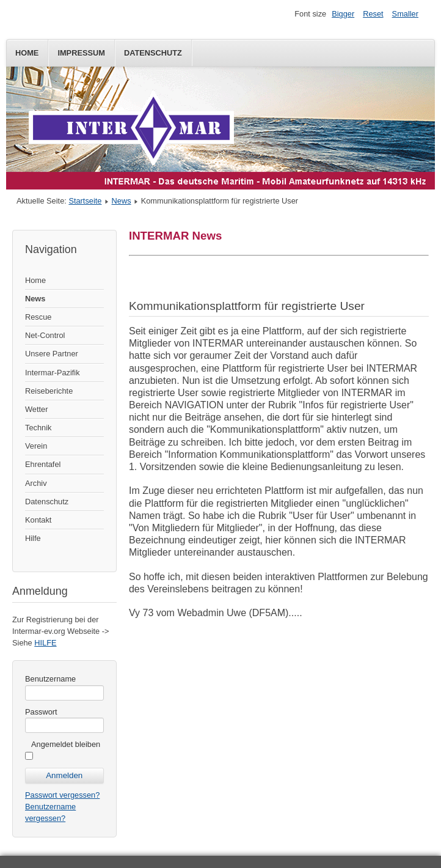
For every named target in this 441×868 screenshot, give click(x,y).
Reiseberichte (49, 391)
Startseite (85, 201)
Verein (36, 446)
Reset (373, 14)
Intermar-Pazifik (53, 373)
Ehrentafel (43, 464)
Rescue (38, 317)
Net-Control (45, 335)
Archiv (36, 483)
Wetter (36, 409)
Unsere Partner (52, 354)
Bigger (343, 14)
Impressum (81, 53)
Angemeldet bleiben (66, 744)
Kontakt (38, 520)
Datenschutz (153, 53)
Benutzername (50, 679)
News (122, 201)
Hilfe (33, 538)
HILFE (45, 643)
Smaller (405, 14)
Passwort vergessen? (62, 795)
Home (27, 53)
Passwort (41, 712)
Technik (38, 428)
